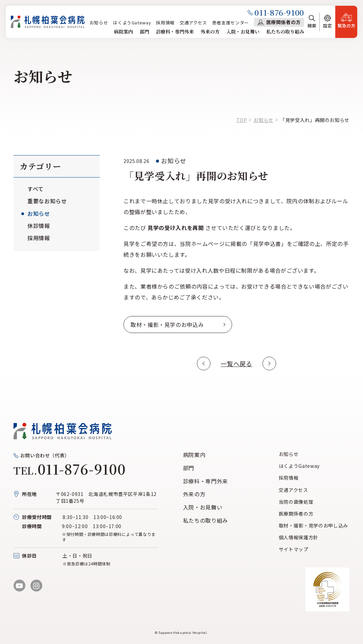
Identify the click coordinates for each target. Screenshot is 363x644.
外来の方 (210, 32)
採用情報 (165, 23)
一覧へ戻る (236, 363)
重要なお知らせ (47, 201)
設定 (327, 26)
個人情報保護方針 (299, 537)
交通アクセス (193, 23)
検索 (312, 26)
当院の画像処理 (296, 502)
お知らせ (99, 23)
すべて (36, 189)
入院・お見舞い (243, 32)
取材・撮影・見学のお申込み (167, 325)
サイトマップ (294, 549)
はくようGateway (132, 23)
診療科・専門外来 (175, 32)
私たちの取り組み (285, 32)
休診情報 (39, 226)
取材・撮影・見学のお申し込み (313, 525)
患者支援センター (231, 23)
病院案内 (123, 32)
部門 (144, 32)
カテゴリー (40, 166)
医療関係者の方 (283, 22)
